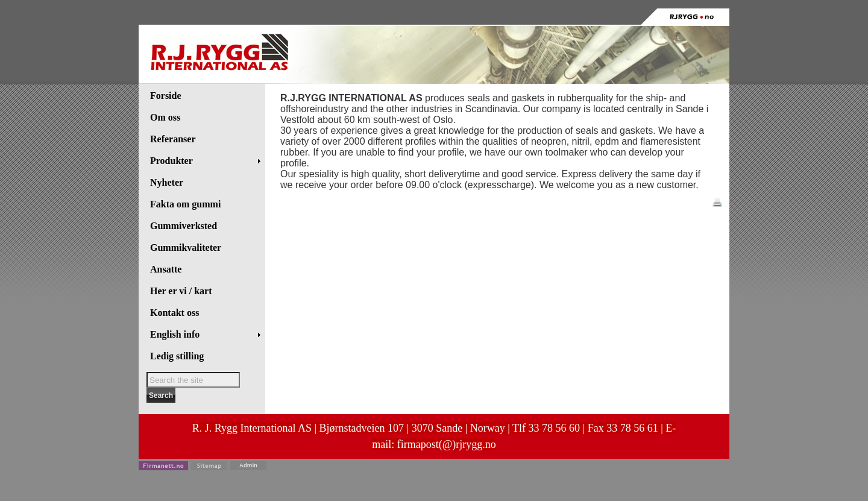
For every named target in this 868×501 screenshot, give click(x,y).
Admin (248, 465)
